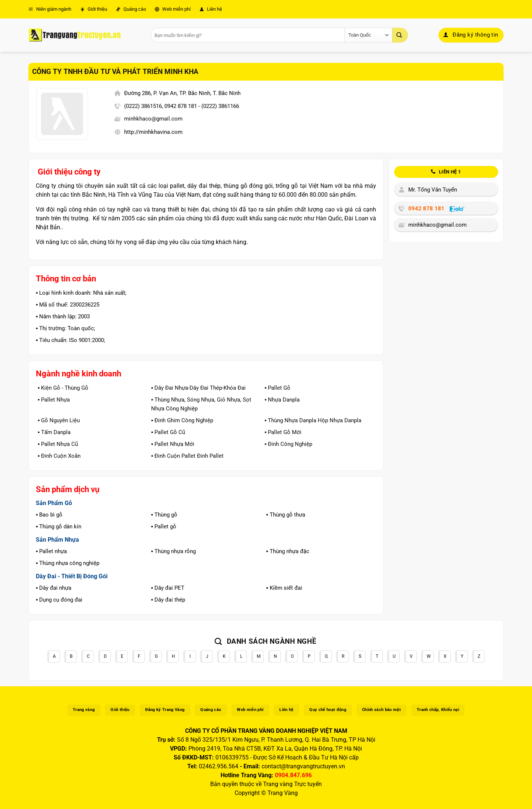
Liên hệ (211, 9)
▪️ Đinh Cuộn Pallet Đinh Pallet (187, 456)
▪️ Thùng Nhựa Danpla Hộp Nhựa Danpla (313, 420)
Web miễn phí (173, 9)
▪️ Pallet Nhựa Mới (173, 444)
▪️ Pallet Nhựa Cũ (58, 444)
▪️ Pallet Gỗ (277, 388)
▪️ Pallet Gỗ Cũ (168, 432)
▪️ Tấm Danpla (54, 432)
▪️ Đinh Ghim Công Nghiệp (182, 420)
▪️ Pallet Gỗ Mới (283, 432)
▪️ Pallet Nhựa (54, 400)
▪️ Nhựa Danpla (282, 400)
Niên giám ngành (50, 9)
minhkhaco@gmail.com (153, 119)
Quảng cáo (131, 9)
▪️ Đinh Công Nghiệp (288, 444)
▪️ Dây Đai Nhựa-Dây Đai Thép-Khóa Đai (198, 388)
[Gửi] (400, 35)
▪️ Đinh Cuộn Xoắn (59, 456)
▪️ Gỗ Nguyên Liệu (59, 420)
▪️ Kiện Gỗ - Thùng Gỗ (63, 388)
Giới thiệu (94, 9)
